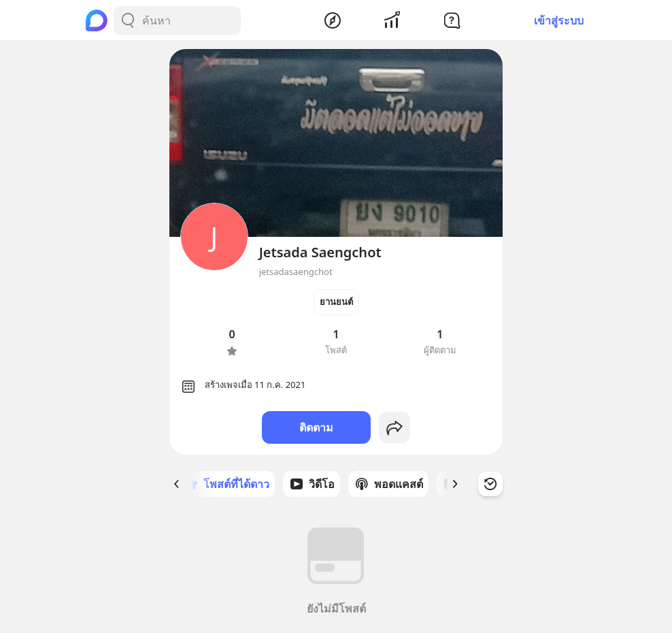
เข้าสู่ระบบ (559, 20)
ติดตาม (316, 427)
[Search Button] (128, 20)
